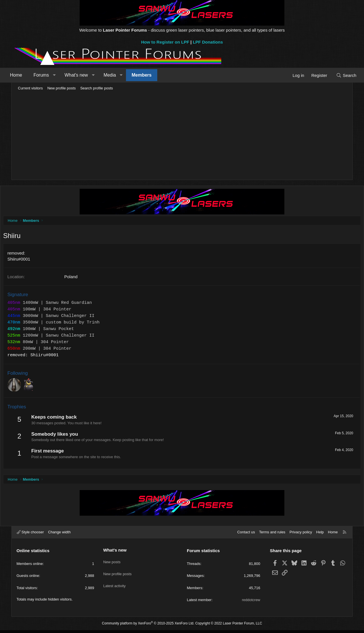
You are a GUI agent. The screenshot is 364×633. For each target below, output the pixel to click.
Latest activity (114, 583)
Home (26, 75)
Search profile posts (97, 88)
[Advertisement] (182, 136)
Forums (51, 75)
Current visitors (30, 88)
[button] (64, 75)
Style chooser (30, 535)
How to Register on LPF (165, 42)
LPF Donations (208, 42)
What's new (86, 75)
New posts (112, 563)
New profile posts (61, 88)
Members (152, 75)
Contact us (246, 535)
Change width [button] (59, 535)
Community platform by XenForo (148, 626)
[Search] (336, 75)
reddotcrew (251, 603)
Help (320, 535)
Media (120, 75)
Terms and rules (272, 535)
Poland (84, 278)
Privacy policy (301, 535)
